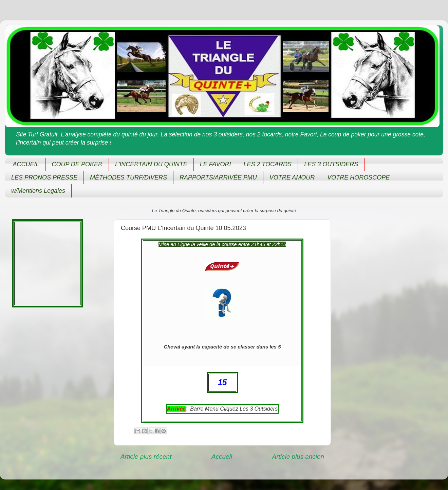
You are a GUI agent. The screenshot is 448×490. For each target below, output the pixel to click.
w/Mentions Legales (38, 191)
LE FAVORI (216, 164)
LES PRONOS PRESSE (44, 177)
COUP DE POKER (77, 164)
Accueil (222, 457)
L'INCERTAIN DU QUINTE (151, 164)
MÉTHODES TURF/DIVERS (128, 177)
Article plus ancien (298, 457)
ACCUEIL (26, 164)
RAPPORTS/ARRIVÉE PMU (218, 177)
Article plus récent (146, 457)
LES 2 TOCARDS (267, 164)
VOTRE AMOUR (292, 177)
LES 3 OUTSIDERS (331, 164)
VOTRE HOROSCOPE (358, 177)
